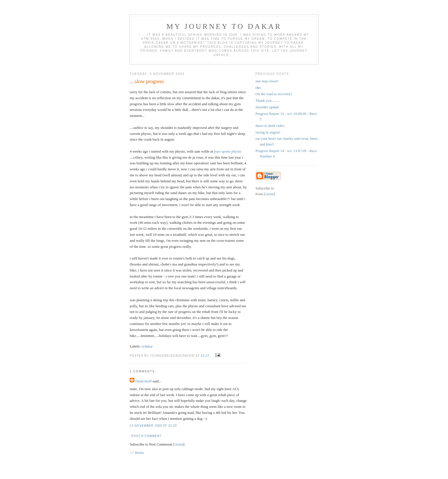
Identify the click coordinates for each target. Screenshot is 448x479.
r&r (258, 88)
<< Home (137, 453)
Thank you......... (268, 100)
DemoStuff (143, 381)
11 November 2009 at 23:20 (153, 426)
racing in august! (268, 132)
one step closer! (267, 81)
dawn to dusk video (270, 126)
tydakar (147, 346)
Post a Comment (146, 436)
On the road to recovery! (274, 94)
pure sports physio (228, 151)
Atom (179, 444)
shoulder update (267, 107)
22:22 (205, 356)
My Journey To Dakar (224, 26)
